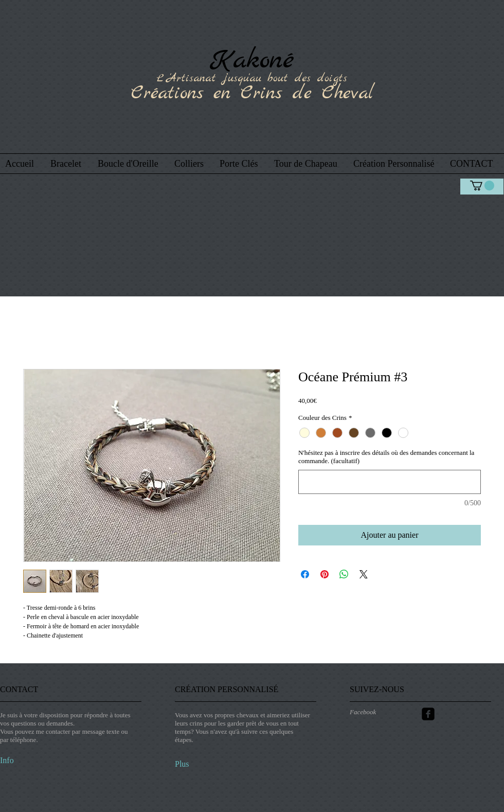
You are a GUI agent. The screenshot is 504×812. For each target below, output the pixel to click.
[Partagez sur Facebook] (305, 574)
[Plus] (202, 764)
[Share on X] (364, 574)
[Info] (26, 761)
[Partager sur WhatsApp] (344, 574)
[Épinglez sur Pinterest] (325, 574)
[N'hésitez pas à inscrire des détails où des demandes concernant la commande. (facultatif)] (390, 482)
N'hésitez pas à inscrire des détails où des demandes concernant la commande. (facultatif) (386, 457)
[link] (482, 186)
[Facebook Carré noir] (428, 714)
